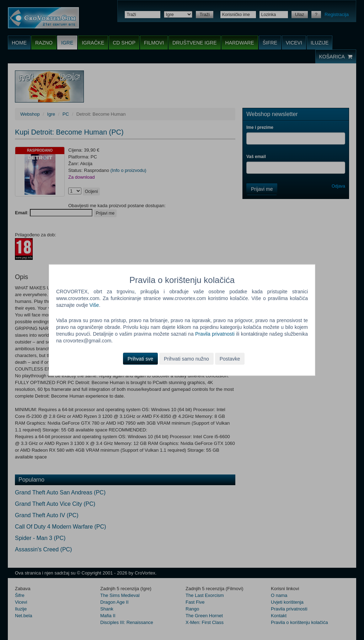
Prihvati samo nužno (186, 358)
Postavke (230, 358)
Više (94, 305)
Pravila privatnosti (215, 334)
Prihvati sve (140, 358)
